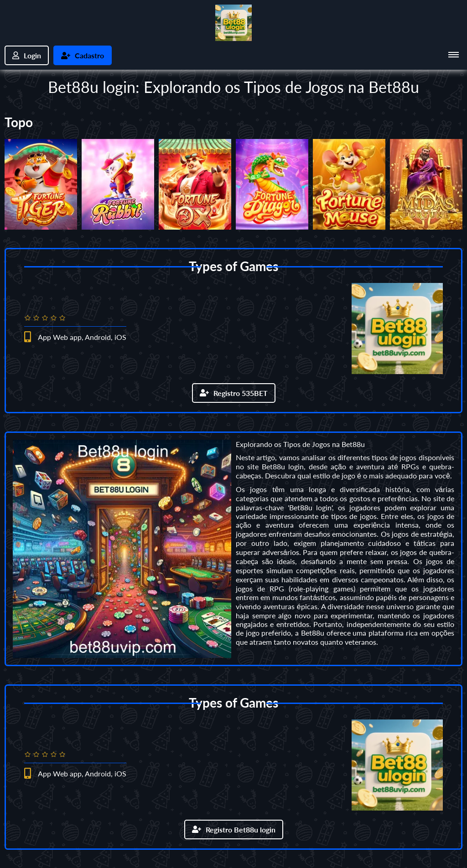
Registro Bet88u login (234, 829)
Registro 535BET (234, 393)
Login (27, 55)
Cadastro (83, 55)
